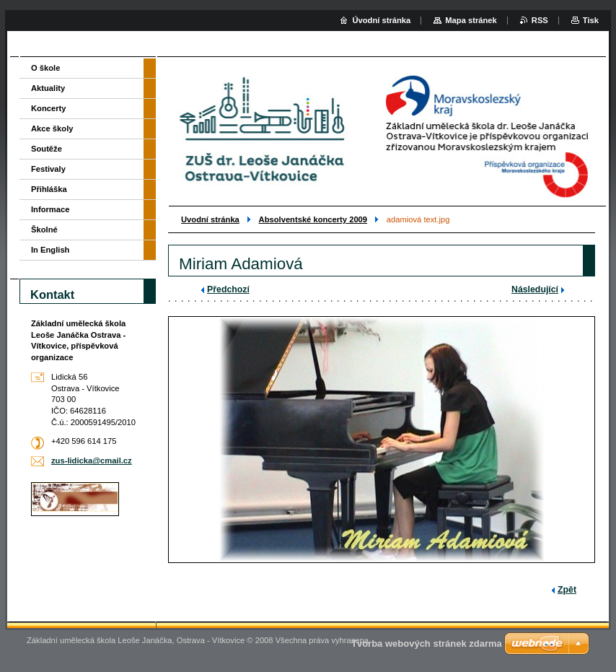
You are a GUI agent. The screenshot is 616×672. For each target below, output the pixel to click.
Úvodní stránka (381, 20)
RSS (540, 20)
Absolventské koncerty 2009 (313, 219)
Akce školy (52, 128)
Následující (535, 289)
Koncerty (49, 108)
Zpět (567, 590)
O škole (45, 68)
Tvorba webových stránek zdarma (427, 643)
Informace (50, 209)
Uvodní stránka (210, 219)
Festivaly (48, 169)
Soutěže (47, 149)
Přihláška (49, 189)
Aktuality (48, 88)
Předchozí (228, 289)
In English (50, 250)
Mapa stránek (471, 20)
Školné (44, 230)
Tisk (591, 20)
